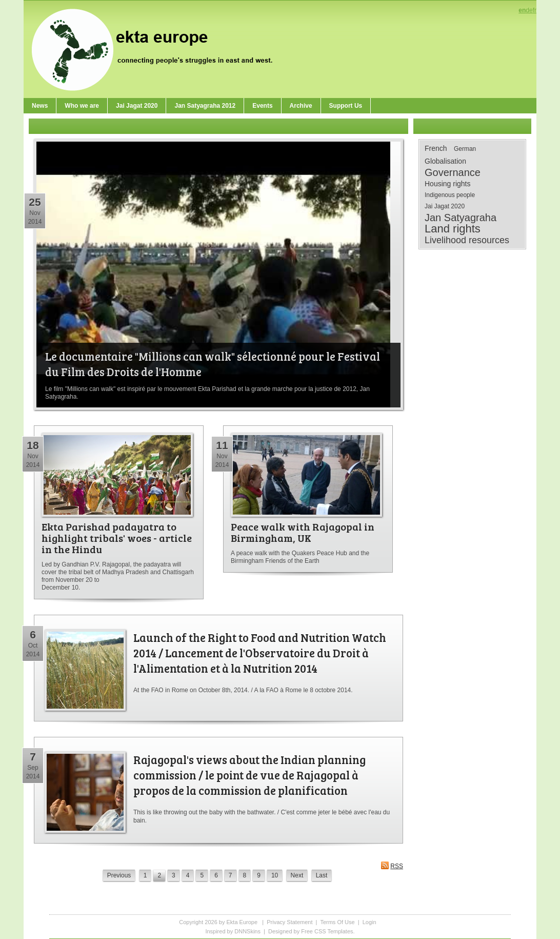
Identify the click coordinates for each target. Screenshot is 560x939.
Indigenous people (450, 195)
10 (275, 875)
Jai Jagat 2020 (445, 206)
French (436, 148)
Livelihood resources (467, 240)
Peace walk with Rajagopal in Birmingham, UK (303, 532)
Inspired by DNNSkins (233, 931)
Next (297, 875)
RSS (392, 865)
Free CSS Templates (327, 931)
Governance (453, 172)
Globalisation (445, 161)
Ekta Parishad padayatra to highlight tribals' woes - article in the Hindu (117, 538)
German (465, 149)
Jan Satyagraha (461, 218)
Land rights (453, 229)
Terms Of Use (337, 922)
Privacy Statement (289, 922)
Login (369, 922)
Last (322, 875)
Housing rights (448, 184)
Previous (119, 875)
